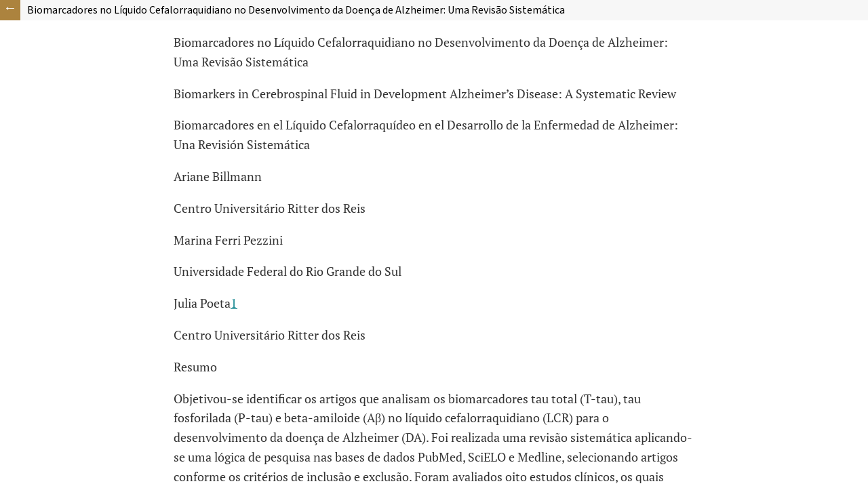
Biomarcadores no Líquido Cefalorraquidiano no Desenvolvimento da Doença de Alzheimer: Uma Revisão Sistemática (296, 10)
